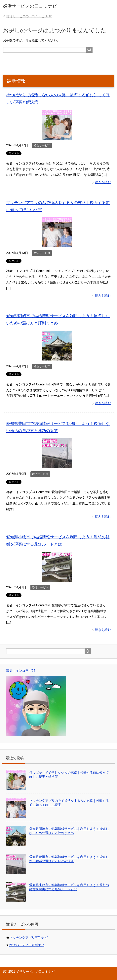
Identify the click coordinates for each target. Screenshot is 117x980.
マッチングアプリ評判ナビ (28, 938)
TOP (29, 16)
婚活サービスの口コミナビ (30, 6)
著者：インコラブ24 (21, 671)
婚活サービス (42, 145)
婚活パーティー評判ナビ (27, 945)
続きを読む (103, 182)
